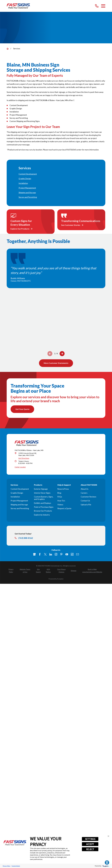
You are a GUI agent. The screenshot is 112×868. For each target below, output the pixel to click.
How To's (61, 501)
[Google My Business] (34, 554)
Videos (60, 505)
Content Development (20, 489)
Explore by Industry (42, 515)
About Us (85, 489)
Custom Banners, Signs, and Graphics (44, 498)
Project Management (19, 501)
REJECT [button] (90, 849)
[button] (108, 836)
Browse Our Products (43, 511)
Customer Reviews (88, 497)
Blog (59, 493)
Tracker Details (16, 866)
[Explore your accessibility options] (107, 863)
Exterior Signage (41, 489)
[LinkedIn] (51, 554)
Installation (15, 497)
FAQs (60, 497)
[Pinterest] (61, 554)
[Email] (78, 554)
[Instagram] (56, 554)
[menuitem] (56, 174)
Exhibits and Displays (43, 503)
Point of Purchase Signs (44, 507)
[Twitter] (45, 554)
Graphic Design (17, 493)
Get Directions (24, 458)
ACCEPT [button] (90, 844)
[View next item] (62, 354)
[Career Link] (72, 554)
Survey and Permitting (20, 508)
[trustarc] (106, 866)
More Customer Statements (56, 363)
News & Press (63, 489)
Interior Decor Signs (42, 493)
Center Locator (20, 467)
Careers (84, 493)
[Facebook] (40, 554)
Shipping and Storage (19, 505)
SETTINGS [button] (90, 839)
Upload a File (86, 505)
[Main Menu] (103, 6)
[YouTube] (67, 554)
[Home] (18, 6)
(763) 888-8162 (26, 538)
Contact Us (85, 501)
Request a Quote (64, 508)
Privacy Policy (7, 866)
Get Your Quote (22, 409)
